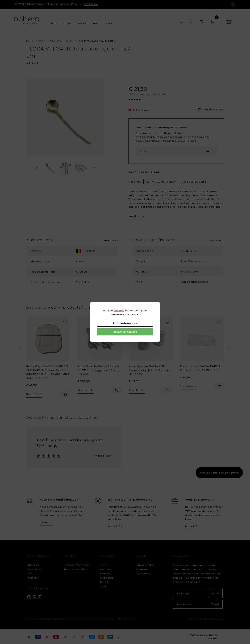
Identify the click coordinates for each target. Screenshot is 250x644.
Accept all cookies (125, 332)
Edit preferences (125, 323)
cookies (119, 310)
